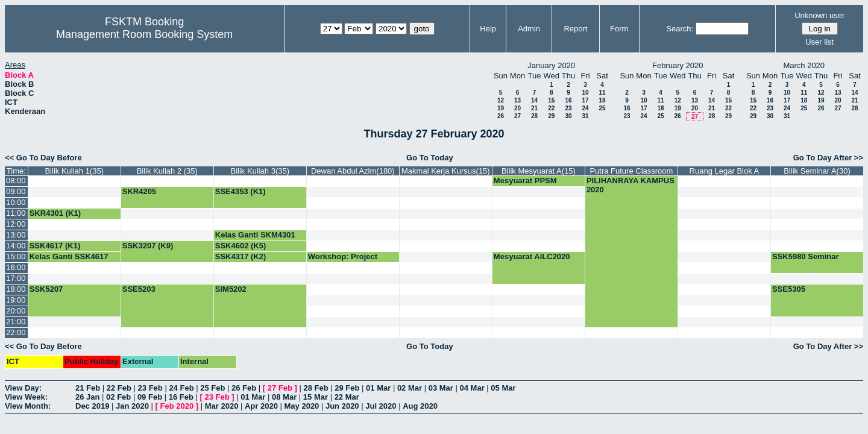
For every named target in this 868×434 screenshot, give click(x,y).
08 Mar (284, 397)
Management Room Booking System (144, 34)
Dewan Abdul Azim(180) (353, 171)
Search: (680, 29)
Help (488, 29)
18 (602, 100)
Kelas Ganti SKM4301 (255, 235)
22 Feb (119, 388)
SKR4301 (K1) (55, 213)
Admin (529, 29)
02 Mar (410, 388)
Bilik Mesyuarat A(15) (539, 171)
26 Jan (87, 397)
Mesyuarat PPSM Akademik (525, 185)
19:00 (16, 300)
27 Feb (280, 388)
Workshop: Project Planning (343, 261)
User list (819, 42)
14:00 (16, 246)
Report (575, 29)
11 (602, 93)
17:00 (16, 278)
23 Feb (150, 388)
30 (568, 116)
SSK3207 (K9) (148, 246)
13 (517, 100)
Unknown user (819, 15)
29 (551, 116)
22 (551, 108)
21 (534, 108)
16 (568, 100)
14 (534, 100)
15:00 (16, 256)
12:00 (16, 224)
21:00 (16, 322)
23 (568, 108)
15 (551, 100)
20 (517, 108)
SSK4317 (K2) (241, 256)
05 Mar (503, 388)
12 (501, 100)
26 (501, 116)
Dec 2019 (92, 406)
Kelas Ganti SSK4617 (69, 256)
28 (534, 116)
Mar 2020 (222, 406)
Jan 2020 (132, 406)
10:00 (16, 202)
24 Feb (181, 388)
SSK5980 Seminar (806, 256)
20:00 (16, 311)
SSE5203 (139, 289)
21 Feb (88, 388)
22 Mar (347, 397)
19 (501, 108)
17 (585, 100)
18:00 (16, 289)
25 (602, 108)
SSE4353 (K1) (241, 191)
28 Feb (316, 388)
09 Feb (150, 397)
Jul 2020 (381, 406)
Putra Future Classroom (631, 171)
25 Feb (212, 388)
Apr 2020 (261, 406)
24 (585, 108)
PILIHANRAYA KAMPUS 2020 (631, 185)
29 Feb (347, 388)
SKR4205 (139, 191)
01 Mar (378, 388)
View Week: (26, 397)
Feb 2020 (177, 406)
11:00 (16, 213)
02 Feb (118, 397)
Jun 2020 (342, 406)
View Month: (28, 406)
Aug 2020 (420, 406)
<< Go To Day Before (43, 158)
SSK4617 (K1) (55, 246)
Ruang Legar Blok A (725, 171)
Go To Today (430, 158)
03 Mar (441, 388)
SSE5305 (789, 289)
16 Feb (181, 397)
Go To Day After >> (828, 158)
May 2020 (302, 406)
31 (585, 116)
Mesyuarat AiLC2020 (532, 256)
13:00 (16, 235)
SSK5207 (46, 289)
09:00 (16, 191)
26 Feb (244, 388)
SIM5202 (231, 289)
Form (619, 29)
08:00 (16, 181)
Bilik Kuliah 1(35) (74, 171)
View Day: (23, 388)
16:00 (16, 267)
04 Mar (472, 388)
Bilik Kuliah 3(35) (260, 171)
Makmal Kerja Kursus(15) (446, 171)
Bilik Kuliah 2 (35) (167, 171)
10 (585, 93)
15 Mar (316, 397)
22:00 (16, 332)
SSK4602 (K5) (241, 246)
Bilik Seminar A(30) (817, 171)
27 (517, 116)
